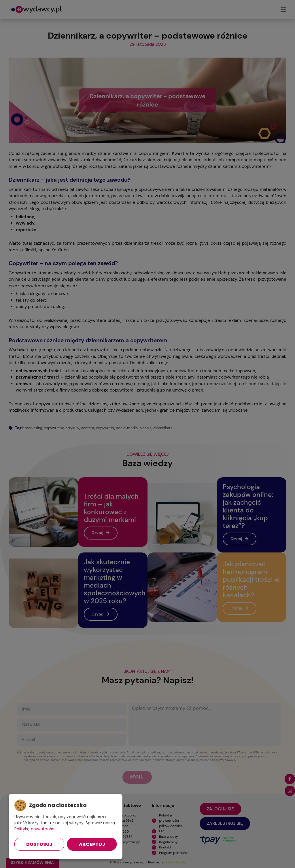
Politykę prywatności (35, 829)
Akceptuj (92, 844)
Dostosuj (39, 844)
